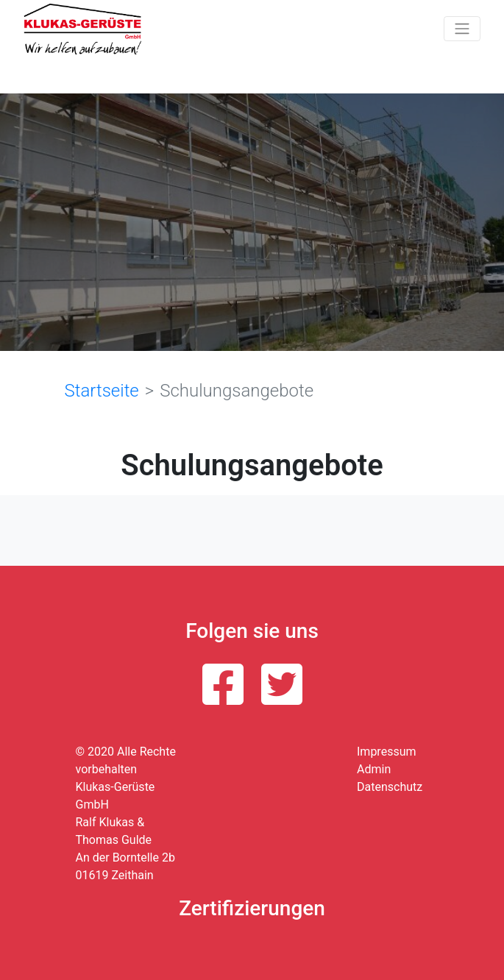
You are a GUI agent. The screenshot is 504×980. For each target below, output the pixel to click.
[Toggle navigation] (462, 29)
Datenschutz (390, 787)
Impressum (387, 752)
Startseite (102, 391)
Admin (374, 769)
